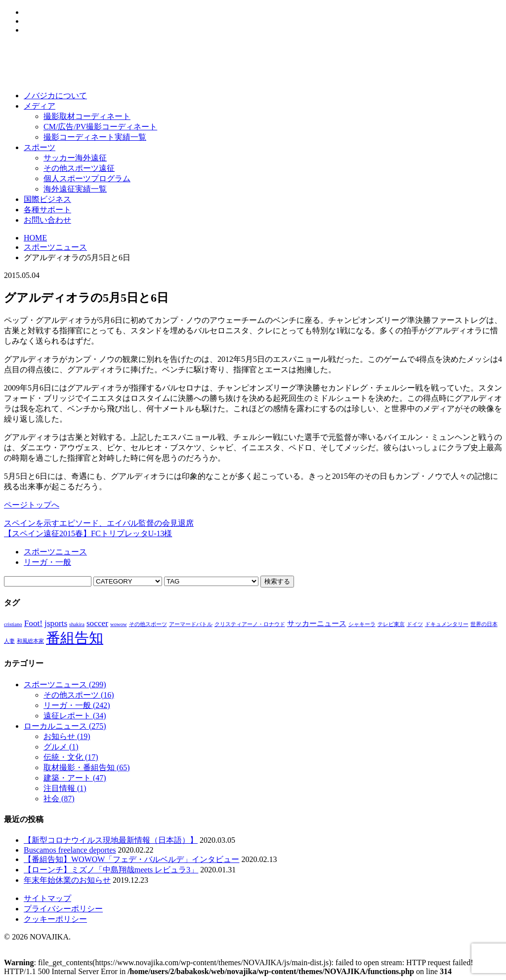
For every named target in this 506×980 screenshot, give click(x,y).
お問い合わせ (47, 220)
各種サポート (47, 210)
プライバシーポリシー (63, 909)
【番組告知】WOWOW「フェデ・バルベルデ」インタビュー (131, 859)
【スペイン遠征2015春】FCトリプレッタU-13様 (88, 533)
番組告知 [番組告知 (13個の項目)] (75, 638)
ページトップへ (32, 505)
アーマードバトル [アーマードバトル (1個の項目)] (191, 624)
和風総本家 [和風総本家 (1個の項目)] (30, 641)
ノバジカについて (55, 96)
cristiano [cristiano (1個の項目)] (13, 624)
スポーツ (40, 147)
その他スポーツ (79, 695)
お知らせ (67, 736)
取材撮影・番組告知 (87, 767)
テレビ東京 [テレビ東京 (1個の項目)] (391, 624)
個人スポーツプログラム (87, 178)
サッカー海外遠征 (75, 158)
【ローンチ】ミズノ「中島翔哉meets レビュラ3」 (111, 870)
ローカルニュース (65, 726)
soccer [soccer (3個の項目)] (97, 623)
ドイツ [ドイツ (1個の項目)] (415, 624)
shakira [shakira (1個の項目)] (77, 624)
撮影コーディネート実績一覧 (95, 137)
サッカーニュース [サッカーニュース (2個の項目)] (317, 624)
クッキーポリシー (55, 919)
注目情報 (65, 788)
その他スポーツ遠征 (79, 168)
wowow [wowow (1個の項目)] (119, 624)
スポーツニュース (55, 247)
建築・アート (75, 778)
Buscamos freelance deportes (70, 850)
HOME (35, 238)
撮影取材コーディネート (87, 116)
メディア (40, 106)
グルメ (61, 747)
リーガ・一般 (47, 562)
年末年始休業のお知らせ (67, 880)
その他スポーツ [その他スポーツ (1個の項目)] (148, 624)
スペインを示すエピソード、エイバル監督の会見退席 (99, 523)
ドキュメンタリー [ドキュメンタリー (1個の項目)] (447, 624)
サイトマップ (47, 898)
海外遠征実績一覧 (75, 189)
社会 (59, 799)
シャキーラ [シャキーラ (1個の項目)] (362, 624)
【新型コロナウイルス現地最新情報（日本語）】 (111, 840)
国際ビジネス (47, 199)
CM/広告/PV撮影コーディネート (100, 127)
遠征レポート (75, 716)
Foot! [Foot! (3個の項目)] (33, 623)
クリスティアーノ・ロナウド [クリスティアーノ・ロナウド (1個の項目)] (250, 624)
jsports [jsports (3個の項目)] (56, 623)
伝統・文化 (71, 757)
